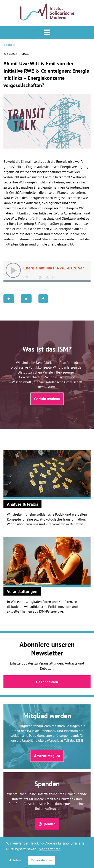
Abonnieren (47, 682)
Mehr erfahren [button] (50, 849)
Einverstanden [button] (41, 860)
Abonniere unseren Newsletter (47, 649)
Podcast (10, 45)
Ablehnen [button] (16, 860)
